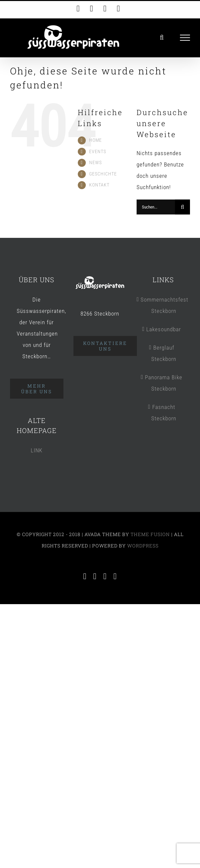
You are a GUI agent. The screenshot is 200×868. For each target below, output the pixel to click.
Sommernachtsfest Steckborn (164, 305)
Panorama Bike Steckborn (164, 383)
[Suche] (182, 207)
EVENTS (98, 151)
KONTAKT (99, 185)
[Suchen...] (156, 207)
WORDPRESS (143, 546)
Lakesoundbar (164, 329)
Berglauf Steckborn (164, 353)
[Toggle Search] (162, 37)
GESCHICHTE (103, 174)
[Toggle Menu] (185, 38)
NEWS (95, 162)
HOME (95, 140)
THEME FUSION (150, 534)
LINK (37, 450)
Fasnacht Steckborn (164, 413)
